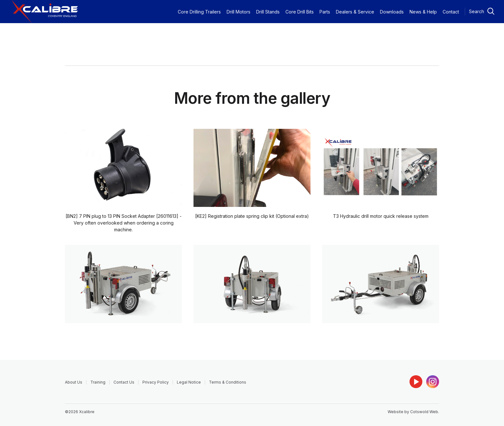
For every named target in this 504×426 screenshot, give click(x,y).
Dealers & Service (355, 12)
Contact (451, 12)
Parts (325, 12)
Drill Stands (268, 12)
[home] (45, 12)
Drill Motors (239, 12)
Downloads (392, 12)
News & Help (423, 12)
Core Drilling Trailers (199, 12)
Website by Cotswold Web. (413, 412)
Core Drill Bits (300, 12)
